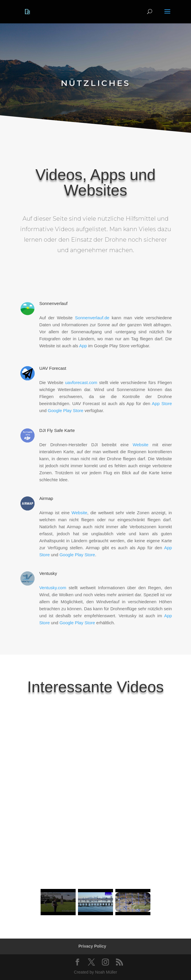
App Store (162, 403)
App (83, 346)
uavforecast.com (81, 382)
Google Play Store (66, 410)
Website (140, 445)
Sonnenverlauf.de (92, 318)
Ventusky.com (53, 588)
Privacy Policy (92, 946)
